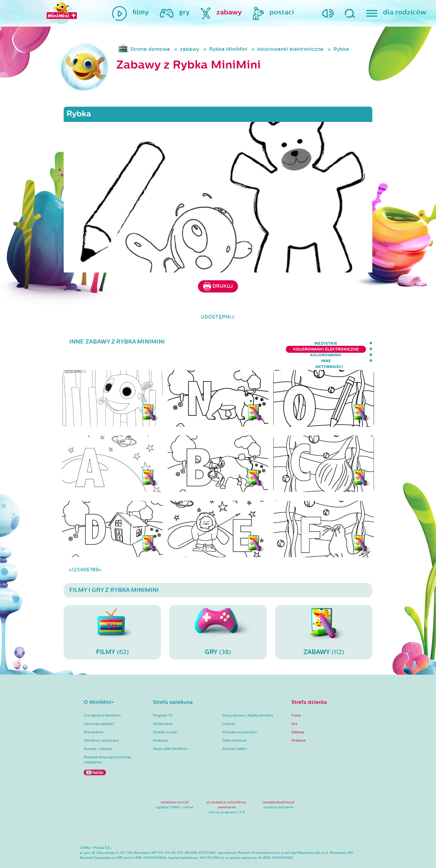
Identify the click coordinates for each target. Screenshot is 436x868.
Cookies (229, 708)
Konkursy (160, 724)
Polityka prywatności (240, 716)
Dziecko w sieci (165, 716)
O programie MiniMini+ (103, 699)
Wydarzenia (163, 708)
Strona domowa (150, 49)
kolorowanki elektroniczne (290, 49)
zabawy (189, 49)
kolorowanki (300, 343)
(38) (218, 616)
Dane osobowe (234, 724)
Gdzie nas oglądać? (99, 708)
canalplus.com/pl (175, 786)
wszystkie (174, 343)
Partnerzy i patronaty (101, 724)
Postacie (298, 724)
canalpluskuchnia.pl (278, 786)
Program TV (163, 699)
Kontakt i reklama (98, 733)
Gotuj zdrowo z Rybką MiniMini (248, 699)
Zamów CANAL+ (235, 733)
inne (330, 343)
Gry (294, 708)
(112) (324, 616)
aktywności (359, 343)
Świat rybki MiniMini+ (171, 733)
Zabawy (298, 716)
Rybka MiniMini (228, 49)
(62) (112, 616)
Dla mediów (94, 716)
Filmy (296, 699)
